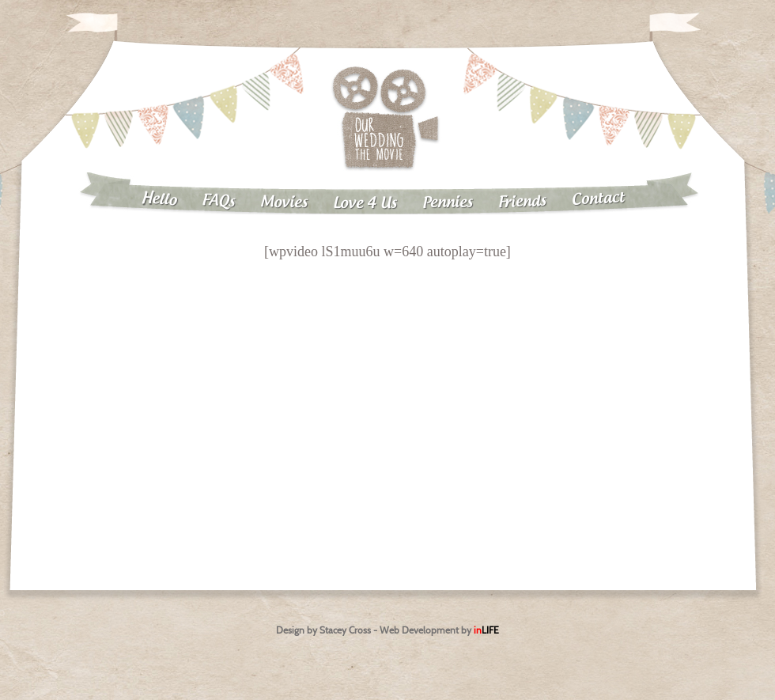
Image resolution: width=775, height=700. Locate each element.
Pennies (448, 202)
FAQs (219, 201)
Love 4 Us (365, 204)
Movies (284, 202)
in (486, 630)
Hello (159, 199)
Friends (523, 202)
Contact (599, 199)
